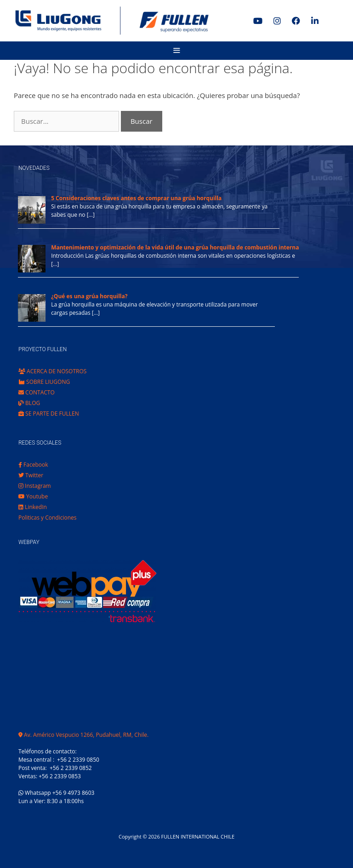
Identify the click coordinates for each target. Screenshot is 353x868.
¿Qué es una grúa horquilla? (89, 296)
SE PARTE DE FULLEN (49, 414)
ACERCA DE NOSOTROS (52, 371)
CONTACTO (37, 392)
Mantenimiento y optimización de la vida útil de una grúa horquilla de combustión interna (175, 247)
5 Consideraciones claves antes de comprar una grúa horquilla (136, 198)
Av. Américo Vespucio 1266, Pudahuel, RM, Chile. (83, 735)
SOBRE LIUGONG (44, 382)
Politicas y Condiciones (48, 518)
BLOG (29, 403)
